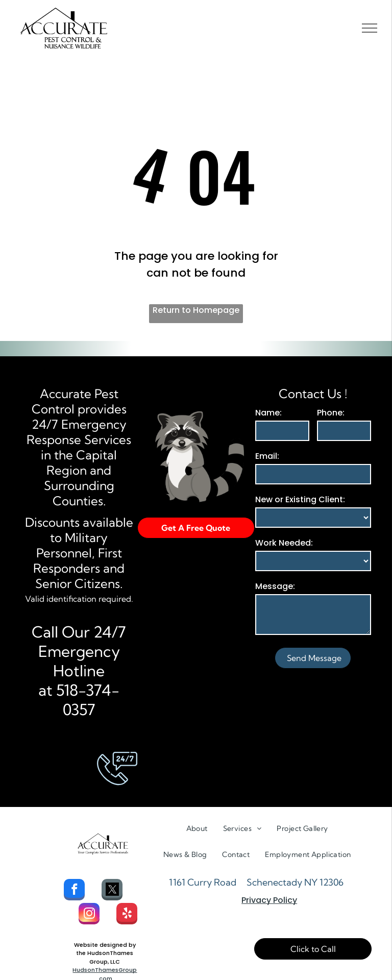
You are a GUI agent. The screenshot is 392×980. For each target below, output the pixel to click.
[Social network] (112, 891)
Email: (267, 456)
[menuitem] (197, 829)
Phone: (331, 413)
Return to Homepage (196, 310)
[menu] (370, 28)
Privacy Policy (269, 900)
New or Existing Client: (300, 499)
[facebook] (74, 891)
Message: (275, 586)
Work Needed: (284, 543)
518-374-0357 (88, 700)
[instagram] (89, 915)
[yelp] (127, 915)
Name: (268, 413)
